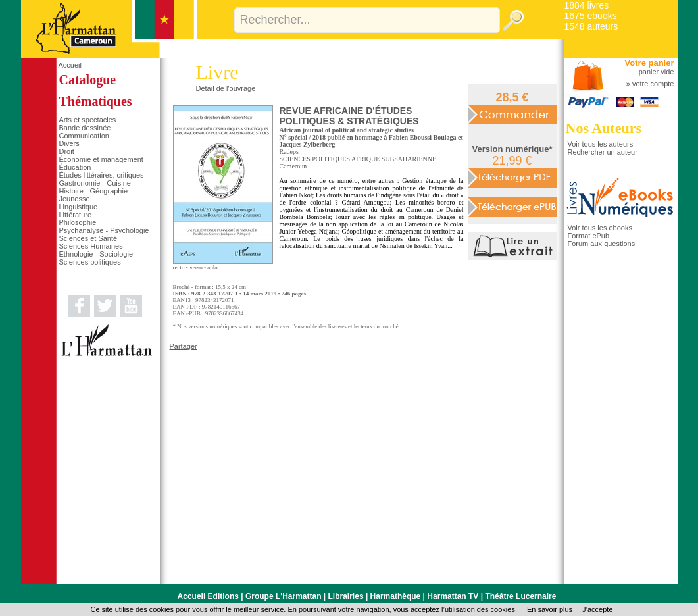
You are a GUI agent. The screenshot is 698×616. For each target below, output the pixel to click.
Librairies (346, 596)
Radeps (289, 152)
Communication (84, 136)
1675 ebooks (591, 16)
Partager (184, 346)
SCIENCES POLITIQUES (315, 159)
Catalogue (88, 80)
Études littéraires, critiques (102, 175)
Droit (67, 151)
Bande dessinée (85, 128)
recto (179, 267)
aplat (213, 267)
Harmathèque (396, 596)
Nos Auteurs (604, 128)
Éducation (75, 167)
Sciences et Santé (88, 238)
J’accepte (597, 609)
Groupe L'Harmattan (284, 596)
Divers (69, 143)
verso (196, 267)
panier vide (657, 72)
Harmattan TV (453, 596)
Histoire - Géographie (94, 191)
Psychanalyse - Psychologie (104, 230)
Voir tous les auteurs (601, 144)
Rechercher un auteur (603, 152)
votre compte (653, 84)
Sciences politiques (90, 262)
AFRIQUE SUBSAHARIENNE (394, 159)
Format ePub (589, 236)
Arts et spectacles (88, 120)
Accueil (70, 65)
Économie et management (101, 159)
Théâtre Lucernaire (520, 596)
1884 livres (587, 5)
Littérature (76, 215)
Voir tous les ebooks (600, 228)
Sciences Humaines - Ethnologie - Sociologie (96, 250)
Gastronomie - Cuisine (95, 183)
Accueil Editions (208, 596)
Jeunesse (75, 199)
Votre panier (650, 63)
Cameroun (293, 166)
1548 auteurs (591, 26)
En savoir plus (550, 609)
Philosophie (78, 222)
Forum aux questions (602, 244)
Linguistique (79, 207)
